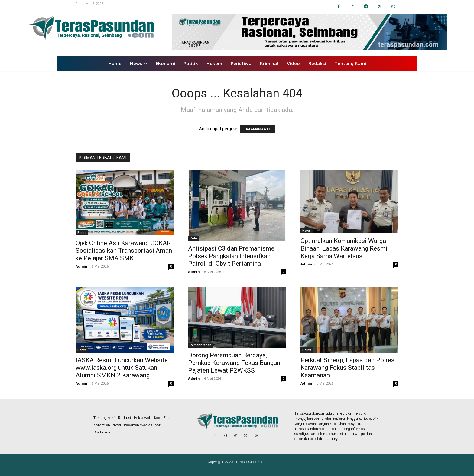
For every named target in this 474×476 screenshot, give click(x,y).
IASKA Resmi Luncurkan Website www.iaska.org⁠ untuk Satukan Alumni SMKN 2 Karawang (122, 368)
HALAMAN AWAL (258, 129)
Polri (193, 238)
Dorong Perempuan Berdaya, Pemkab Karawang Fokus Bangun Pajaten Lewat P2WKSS (234, 363)
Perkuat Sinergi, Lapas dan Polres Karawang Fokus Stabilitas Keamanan (347, 368)
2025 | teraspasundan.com (246, 462)
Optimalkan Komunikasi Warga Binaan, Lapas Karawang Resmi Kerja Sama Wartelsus (344, 248)
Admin (81, 266)
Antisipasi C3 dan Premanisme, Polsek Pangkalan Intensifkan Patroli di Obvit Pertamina (232, 256)
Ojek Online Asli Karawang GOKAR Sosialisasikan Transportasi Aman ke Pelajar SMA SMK (124, 251)
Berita (82, 233)
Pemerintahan (201, 345)
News (307, 231)
